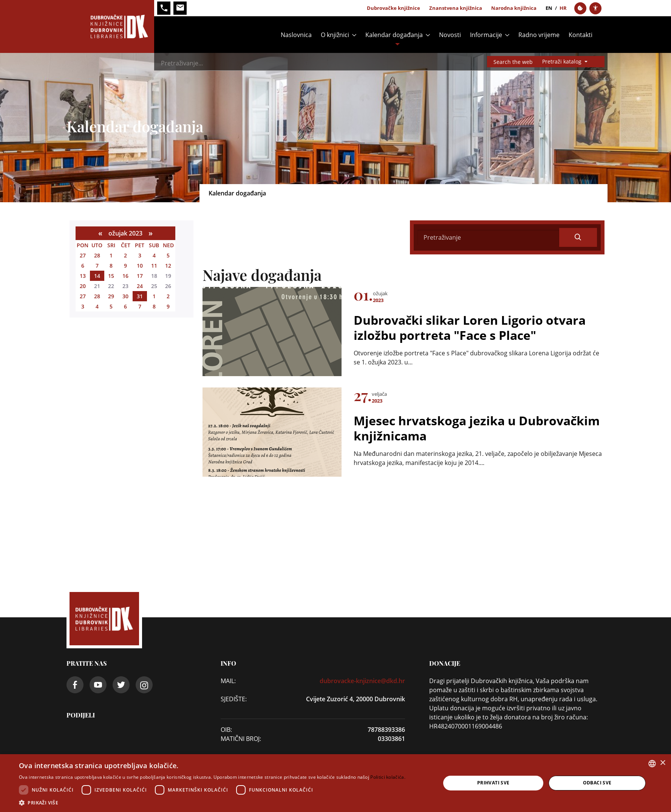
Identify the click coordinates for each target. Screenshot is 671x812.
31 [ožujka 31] (140, 296)
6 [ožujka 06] (83, 266)
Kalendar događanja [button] (394, 35)
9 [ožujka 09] (125, 266)
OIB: (226, 730)
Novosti (450, 35)
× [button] (662, 763)
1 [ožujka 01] (111, 255)
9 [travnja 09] (168, 306)
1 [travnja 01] (154, 296)
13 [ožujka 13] (83, 276)
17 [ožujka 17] (140, 276)
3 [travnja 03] (83, 306)
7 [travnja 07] (140, 306)
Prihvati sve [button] (493, 783)
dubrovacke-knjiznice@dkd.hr (362, 681)
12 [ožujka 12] (168, 266)
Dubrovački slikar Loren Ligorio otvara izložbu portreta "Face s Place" (470, 327)
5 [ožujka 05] (168, 255)
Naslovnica (296, 35)
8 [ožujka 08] (111, 266)
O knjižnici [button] (335, 35)
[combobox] (652, 764)
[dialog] (335, 783)
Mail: (228, 681)
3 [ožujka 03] (140, 255)
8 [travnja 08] (154, 306)
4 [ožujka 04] (154, 255)
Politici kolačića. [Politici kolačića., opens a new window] (388, 777)
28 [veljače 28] (97, 255)
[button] (212, 803)
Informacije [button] (486, 35)
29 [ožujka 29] (111, 296)
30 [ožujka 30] (125, 296)
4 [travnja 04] (97, 306)
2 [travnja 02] (168, 296)
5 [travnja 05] (111, 306)
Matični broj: (241, 739)
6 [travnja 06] (125, 306)
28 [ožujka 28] (97, 296)
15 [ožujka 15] (111, 276)
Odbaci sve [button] (597, 783)
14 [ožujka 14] (97, 276)
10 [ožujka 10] (140, 266)
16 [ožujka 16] (125, 276)
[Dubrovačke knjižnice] (110, 26)
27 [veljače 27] (83, 255)
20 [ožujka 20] (83, 286)
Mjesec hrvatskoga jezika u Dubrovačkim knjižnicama (477, 428)
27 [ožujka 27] (83, 296)
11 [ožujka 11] (154, 266)
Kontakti (581, 35)
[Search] (347, 63)
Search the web (513, 62)
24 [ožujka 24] (140, 286)
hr (563, 8)
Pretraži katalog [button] (563, 61)
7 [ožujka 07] (97, 266)
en (549, 8)
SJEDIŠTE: (234, 699)
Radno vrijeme (539, 35)
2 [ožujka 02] (125, 255)
